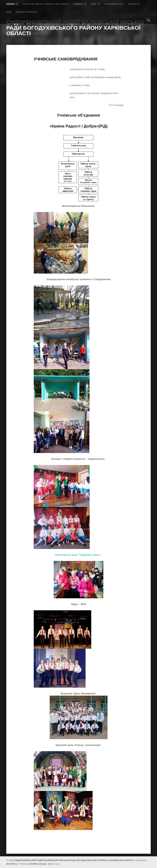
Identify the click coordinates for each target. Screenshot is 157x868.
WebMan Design (38, 864)
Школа (12, 4)
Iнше (95, 4)
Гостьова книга (114, 4)
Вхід (9, 12)
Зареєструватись (27, 12)
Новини (80, 4)
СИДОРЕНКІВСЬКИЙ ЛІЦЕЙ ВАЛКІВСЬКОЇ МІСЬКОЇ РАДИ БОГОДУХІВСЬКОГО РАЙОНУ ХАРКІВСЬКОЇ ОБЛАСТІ (74, 860)
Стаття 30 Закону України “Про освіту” (46, 4)
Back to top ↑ (54, 864)
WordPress (12, 864)
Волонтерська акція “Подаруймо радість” (78, 555)
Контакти (134, 4)
